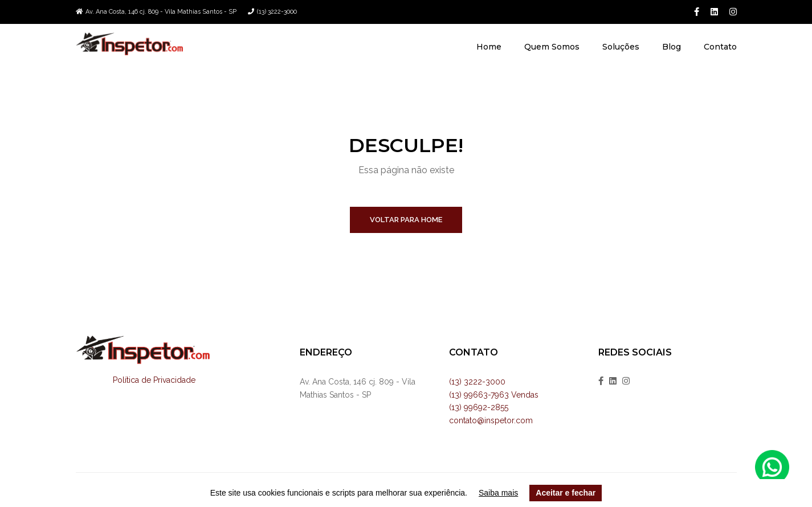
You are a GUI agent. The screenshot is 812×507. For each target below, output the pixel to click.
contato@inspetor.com (491, 420)
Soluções (621, 47)
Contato (720, 47)
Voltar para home (406, 220)
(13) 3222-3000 (277, 12)
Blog (672, 47)
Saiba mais (498, 493)
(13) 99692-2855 (479, 407)
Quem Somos (552, 47)
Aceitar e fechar (566, 493)
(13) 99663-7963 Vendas (494, 395)
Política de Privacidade (154, 380)
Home (489, 47)
